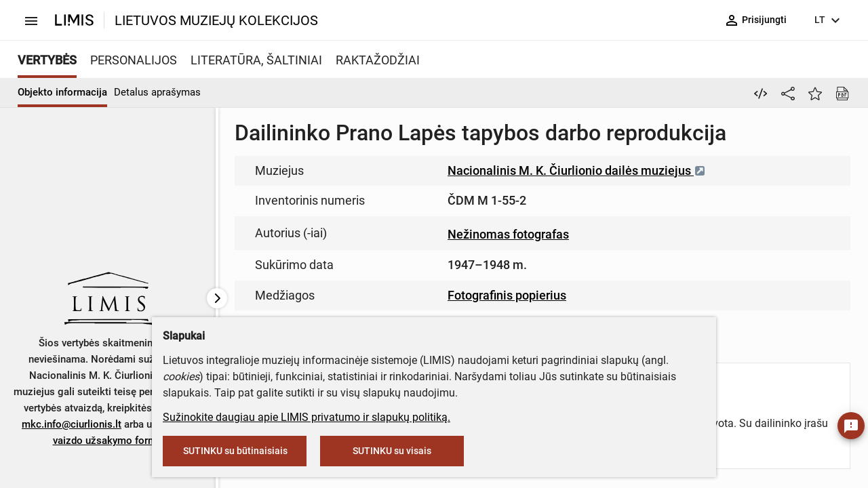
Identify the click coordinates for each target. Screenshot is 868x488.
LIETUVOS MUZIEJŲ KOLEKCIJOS (216, 20)
